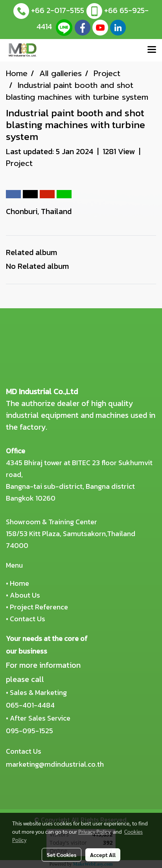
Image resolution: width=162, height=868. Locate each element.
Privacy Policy (94, 831)
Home (19, 583)
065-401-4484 (30, 705)
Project (19, 163)
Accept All (103, 855)
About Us (25, 595)
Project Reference (39, 607)
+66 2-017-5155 (58, 10)
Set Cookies (62, 855)
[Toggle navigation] (152, 50)
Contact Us (28, 619)
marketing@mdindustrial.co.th (55, 764)
